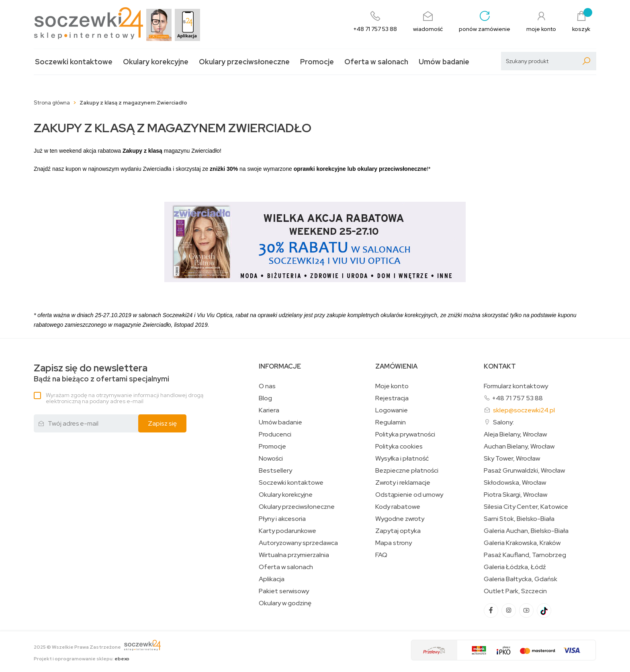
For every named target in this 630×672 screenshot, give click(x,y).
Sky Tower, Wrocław (512, 459)
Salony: (503, 422)
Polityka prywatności (405, 434)
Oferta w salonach (376, 62)
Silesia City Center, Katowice (526, 507)
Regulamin (391, 422)
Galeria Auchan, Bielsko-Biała (526, 531)
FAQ (381, 555)
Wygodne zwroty (400, 519)
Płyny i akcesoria (282, 519)
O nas (267, 386)
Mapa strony (394, 543)
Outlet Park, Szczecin (515, 591)
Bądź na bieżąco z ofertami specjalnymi (101, 373)
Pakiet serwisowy (284, 591)
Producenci (275, 434)
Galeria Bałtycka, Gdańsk (521, 579)
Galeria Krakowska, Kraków (522, 543)
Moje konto (392, 386)
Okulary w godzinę (285, 603)
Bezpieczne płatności (407, 471)
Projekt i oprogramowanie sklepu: (82, 659)
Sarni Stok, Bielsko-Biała (519, 519)
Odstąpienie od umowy (409, 495)
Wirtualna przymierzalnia (294, 555)
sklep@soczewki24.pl (524, 410)
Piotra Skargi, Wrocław (515, 495)
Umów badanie (444, 62)
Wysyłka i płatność (402, 459)
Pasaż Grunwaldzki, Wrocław (524, 471)
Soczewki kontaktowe (74, 62)
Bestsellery (275, 471)
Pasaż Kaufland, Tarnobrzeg (525, 555)
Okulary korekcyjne (156, 62)
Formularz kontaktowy (516, 386)
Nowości (271, 459)
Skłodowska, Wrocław (515, 483)
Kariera (269, 410)
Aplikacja (272, 579)
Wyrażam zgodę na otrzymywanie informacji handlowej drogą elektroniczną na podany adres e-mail (125, 398)
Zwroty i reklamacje (403, 483)
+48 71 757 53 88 (517, 398)
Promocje (317, 62)
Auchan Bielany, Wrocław (519, 447)
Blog (265, 398)
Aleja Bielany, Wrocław (515, 434)
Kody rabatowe (398, 507)
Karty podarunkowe (287, 531)
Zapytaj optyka (398, 531)
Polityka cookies (399, 447)
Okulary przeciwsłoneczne (244, 62)
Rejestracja (392, 398)
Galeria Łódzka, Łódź (515, 567)
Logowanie (392, 410)
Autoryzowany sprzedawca (298, 543)
